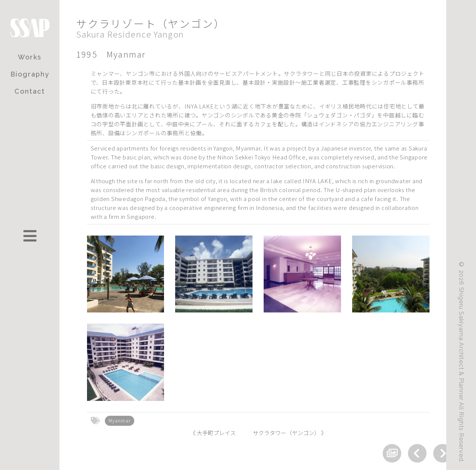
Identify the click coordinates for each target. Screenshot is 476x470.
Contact (30, 91)
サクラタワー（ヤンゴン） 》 (290, 433)
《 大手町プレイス (213, 433)
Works (30, 57)
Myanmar (120, 420)
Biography (30, 74)
